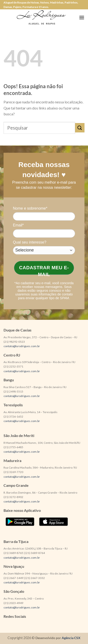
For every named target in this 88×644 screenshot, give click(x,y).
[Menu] (82, 17)
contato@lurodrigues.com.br (22, 346)
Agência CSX (71, 638)
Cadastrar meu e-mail (44, 270)
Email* (18, 225)
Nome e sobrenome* (30, 208)
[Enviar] (80, 128)
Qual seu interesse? (30, 242)
